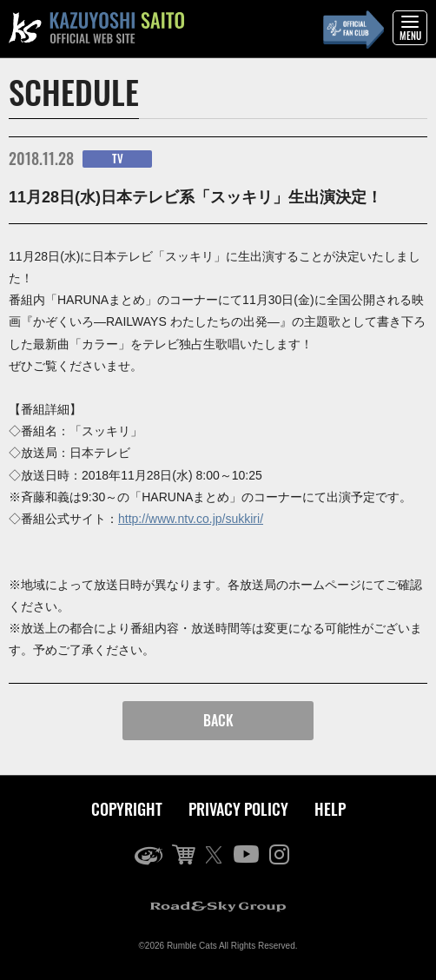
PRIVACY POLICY (238, 809)
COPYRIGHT (127, 809)
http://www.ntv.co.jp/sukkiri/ (191, 519)
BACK (218, 720)
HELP (330, 809)
